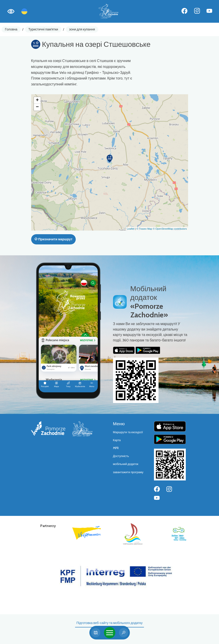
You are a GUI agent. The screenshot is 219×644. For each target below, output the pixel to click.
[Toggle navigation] (110, 633)
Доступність (121, 456)
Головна (11, 29)
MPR (116, 448)
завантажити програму (128, 472)
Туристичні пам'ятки (43, 29)
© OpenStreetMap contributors (170, 229)
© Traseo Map (144, 229)
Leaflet (131, 229)
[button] (110, 159)
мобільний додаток (126, 464)
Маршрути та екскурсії (128, 432)
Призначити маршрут (53, 239)
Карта (117, 440)
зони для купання (82, 29)
